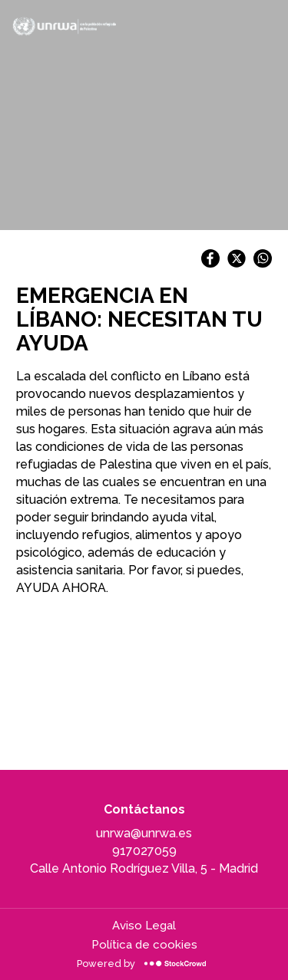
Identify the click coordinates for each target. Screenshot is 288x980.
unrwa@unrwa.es (144, 833)
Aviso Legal (144, 926)
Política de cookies (144, 945)
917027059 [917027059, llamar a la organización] (144, 851)
